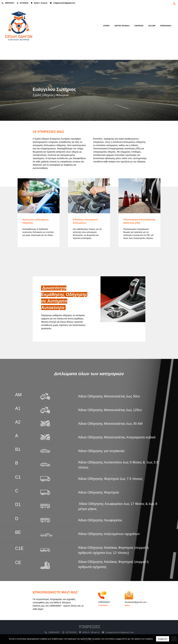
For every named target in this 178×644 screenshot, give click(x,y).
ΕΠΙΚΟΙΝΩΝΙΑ (166, 26)
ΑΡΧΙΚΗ (106, 26)
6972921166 (24, 3)
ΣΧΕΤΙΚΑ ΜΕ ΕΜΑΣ (122, 26)
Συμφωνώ (163, 639)
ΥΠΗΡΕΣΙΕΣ (139, 26)
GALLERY (152, 26)
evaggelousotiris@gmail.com (64, 3)
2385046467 (10, 3)
